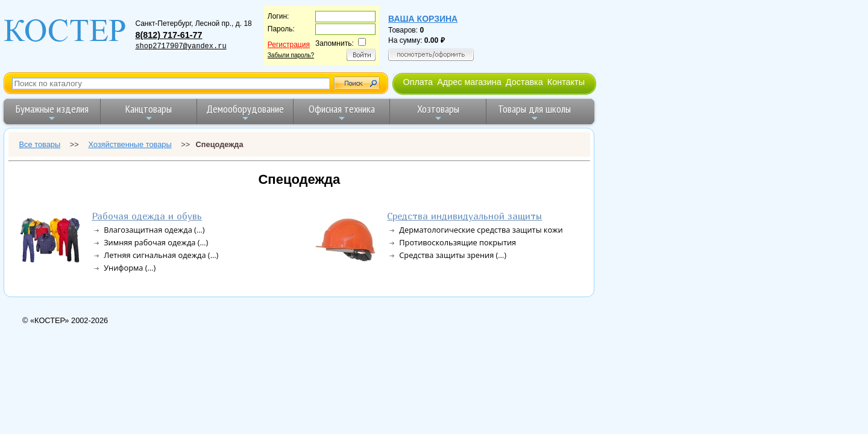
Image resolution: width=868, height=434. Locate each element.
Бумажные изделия (52, 112)
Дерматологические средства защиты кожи (481, 230)
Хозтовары (438, 112)
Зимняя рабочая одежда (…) (156, 242)
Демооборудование (245, 112)
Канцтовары (149, 112)
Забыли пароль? (291, 55)
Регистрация (289, 45)
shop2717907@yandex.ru (181, 46)
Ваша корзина (423, 19)
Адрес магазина (469, 82)
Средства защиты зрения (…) (453, 255)
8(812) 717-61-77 (168, 35)
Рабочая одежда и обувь (147, 216)
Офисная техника (342, 112)
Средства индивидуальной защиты (464, 216)
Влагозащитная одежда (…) (154, 230)
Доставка (524, 82)
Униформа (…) (130, 268)
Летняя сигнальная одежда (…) (161, 255)
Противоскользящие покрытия (458, 242)
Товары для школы (534, 112)
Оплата (418, 82)
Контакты (566, 82)
